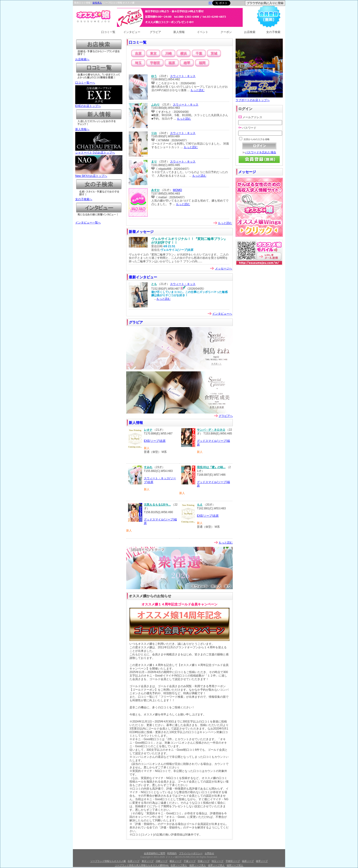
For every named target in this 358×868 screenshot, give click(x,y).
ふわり (155, 105)
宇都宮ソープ (233, 861)
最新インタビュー (143, 277)
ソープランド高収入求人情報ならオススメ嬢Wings (142, 865)
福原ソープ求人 (198, 865)
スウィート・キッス (183, 76)
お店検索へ (99, 58)
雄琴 (187, 63)
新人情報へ (99, 128)
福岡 (202, 63)
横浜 (183, 53)
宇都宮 (155, 63)
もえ (200, 505)
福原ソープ (248, 861)
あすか (155, 190)
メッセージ (247, 172)
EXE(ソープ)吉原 (155, 441)
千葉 (199, 53)
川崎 (168, 53)
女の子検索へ (99, 198)
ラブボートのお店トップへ (259, 98)
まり (154, 162)
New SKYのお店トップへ (99, 174)
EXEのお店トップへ (99, 105)
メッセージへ (224, 268)
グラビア (155, 32)
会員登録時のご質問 (154, 853)
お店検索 (250, 32)
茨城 (214, 53)
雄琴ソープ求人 (216, 865)
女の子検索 (273, 32)
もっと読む (197, 90)
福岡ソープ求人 (235, 865)
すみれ (148, 467)
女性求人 (97, 3)
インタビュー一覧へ (99, 221)
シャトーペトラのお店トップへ (99, 151)
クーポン (226, 32)
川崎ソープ (162, 861)
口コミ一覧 (108, 32)
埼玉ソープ (217, 861)
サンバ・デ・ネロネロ (211, 430)
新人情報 (179, 32)
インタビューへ (222, 314)
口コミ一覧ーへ (99, 81)
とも (154, 284)
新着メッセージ (141, 232)
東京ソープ (148, 861)
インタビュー (132, 32)
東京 (153, 53)
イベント (203, 32)
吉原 (138, 53)
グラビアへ (226, 416)
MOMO (177, 190)
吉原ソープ (133, 861)
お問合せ (209, 853)
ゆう (154, 76)
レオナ (148, 430)
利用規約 (172, 853)
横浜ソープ (175, 861)
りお (154, 133)
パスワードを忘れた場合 (261, 152)
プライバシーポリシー (191, 853)
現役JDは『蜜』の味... (211, 467)
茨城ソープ (204, 861)
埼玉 (138, 63)
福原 (172, 63)
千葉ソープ (190, 861)
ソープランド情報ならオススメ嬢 (108, 861)
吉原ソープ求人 (179, 865)
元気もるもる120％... (157, 505)
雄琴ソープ (262, 861)
